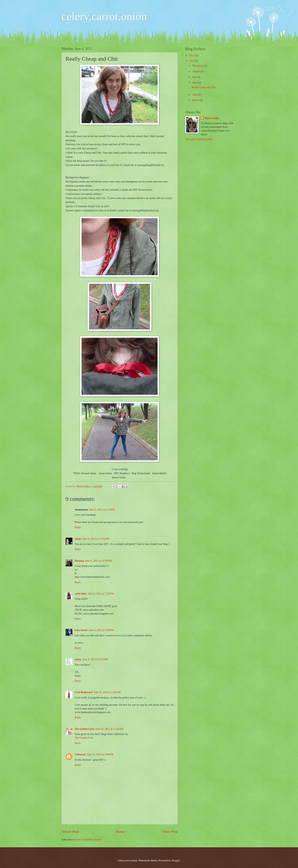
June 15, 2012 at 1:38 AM (107, 692)
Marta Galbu (212, 118)
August (196, 71)
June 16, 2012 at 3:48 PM (100, 754)
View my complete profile (199, 139)
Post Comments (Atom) (88, 840)
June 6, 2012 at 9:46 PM (101, 630)
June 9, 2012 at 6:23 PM (95, 659)
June (195, 83)
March (196, 100)
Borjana (79, 561)
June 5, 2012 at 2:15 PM (102, 510)
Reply (78, 527)
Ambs (78, 539)
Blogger (176, 860)
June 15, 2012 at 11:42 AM (109, 729)
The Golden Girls (84, 729)
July (195, 77)
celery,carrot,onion (104, 16)
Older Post (170, 832)
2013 (192, 55)
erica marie (81, 630)
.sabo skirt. (81, 594)
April (195, 95)
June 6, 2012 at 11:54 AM (98, 561)
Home (120, 832)
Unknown (80, 754)
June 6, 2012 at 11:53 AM (96, 539)
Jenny (78, 659)
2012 (192, 61)
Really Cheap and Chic (204, 87)
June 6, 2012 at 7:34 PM (101, 594)
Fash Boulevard (84, 692)
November (198, 66)
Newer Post (70, 832)
